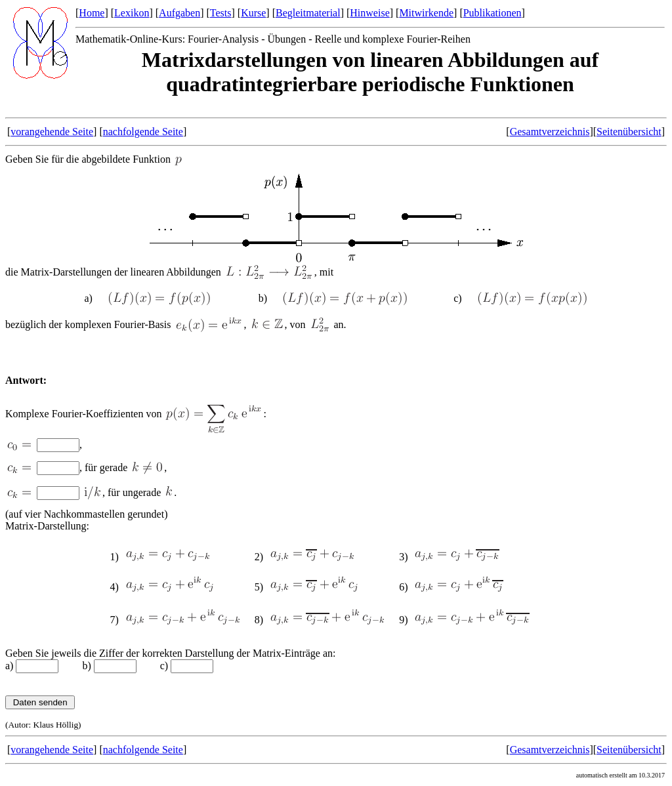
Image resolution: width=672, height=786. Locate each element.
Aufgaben (179, 13)
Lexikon (132, 13)
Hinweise (369, 13)
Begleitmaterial (308, 13)
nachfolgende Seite (143, 132)
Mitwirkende (426, 13)
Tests (221, 13)
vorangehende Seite (52, 132)
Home (92, 13)
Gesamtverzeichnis (550, 132)
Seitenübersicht (629, 132)
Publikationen (493, 13)
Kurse (253, 13)
